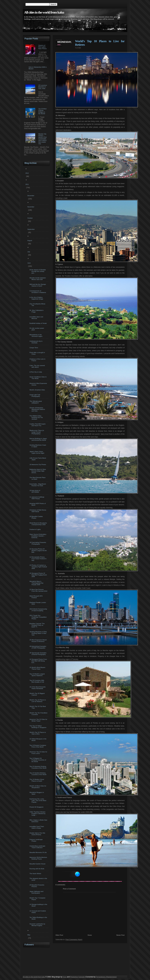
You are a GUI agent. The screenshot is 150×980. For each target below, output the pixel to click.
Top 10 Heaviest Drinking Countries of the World (38, 767)
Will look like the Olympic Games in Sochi (38, 285)
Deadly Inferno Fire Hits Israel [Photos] (38, 834)
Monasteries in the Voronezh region (36, 335)
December (31, 196)
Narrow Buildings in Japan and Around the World (39, 439)
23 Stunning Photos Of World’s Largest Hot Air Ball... (38, 551)
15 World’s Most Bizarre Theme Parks (38, 668)
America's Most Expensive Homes (39, 384)
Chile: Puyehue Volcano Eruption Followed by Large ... (38, 813)
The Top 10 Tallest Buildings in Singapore (38, 727)
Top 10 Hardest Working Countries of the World (38, 774)
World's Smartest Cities (38, 390)
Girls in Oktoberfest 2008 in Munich (38, 68)
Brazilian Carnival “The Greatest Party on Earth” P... (37, 625)
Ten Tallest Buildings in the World (39, 918)
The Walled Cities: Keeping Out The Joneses (36, 417)
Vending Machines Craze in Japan (38, 446)
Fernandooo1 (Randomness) (106, 977)
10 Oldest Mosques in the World (38, 740)
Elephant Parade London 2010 (38, 603)
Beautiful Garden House (38, 864)
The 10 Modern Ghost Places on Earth (37, 780)
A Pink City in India (36, 372)
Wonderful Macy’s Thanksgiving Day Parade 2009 (37, 583)
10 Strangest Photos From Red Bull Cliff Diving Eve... (39, 661)
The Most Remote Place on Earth (38, 478)
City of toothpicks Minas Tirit (38, 305)
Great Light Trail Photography (35, 396)
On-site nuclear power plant (37, 329)
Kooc (65, 977)
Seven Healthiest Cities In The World (38, 378)
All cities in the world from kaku (44, 12)
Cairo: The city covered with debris (37, 366)
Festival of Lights (35, 529)
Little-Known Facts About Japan (38, 459)
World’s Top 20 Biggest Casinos (37, 694)
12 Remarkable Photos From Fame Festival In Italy (38, 559)
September (31, 229)
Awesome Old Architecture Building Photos (39, 858)
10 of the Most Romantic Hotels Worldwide (38, 688)
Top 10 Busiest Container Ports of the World (38, 746)
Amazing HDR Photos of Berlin (38, 504)
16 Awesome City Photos (38, 465)
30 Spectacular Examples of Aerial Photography (38, 654)
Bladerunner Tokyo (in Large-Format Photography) (37, 432)
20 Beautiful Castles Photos (36, 517)
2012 (27, 173)
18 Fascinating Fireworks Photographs (38, 543)
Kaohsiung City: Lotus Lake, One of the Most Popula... (38, 801)
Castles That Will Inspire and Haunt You (38, 425)
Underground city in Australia (36, 342)
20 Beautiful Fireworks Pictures (37, 886)
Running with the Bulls (37, 869)
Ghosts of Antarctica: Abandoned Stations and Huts (38, 409)
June (29, 263)
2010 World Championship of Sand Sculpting (39, 610)
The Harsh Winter (36, 874)
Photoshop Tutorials (77, 977)
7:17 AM (78, 48)
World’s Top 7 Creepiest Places (38, 899)
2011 (27, 184)
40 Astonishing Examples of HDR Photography (38, 647)
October (30, 218)
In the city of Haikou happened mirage (37, 298)
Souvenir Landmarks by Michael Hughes (38, 925)
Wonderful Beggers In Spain (37, 793)
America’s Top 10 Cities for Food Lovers (39, 753)
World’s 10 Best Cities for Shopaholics (38, 787)
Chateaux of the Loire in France (38, 360)
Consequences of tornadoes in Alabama (38, 292)
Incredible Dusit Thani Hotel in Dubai (37, 827)
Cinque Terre (34, 348)
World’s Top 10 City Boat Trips (38, 707)
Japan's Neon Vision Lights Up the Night (37, 452)
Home (90, 935)
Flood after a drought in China (38, 353)
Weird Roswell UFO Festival (36, 597)
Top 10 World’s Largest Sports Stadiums (37, 675)
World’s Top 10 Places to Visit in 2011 (38, 733)
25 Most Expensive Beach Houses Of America (38, 641)
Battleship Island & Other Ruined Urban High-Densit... (38, 471)
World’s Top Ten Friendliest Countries (39, 714)
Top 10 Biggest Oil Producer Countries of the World (38, 760)
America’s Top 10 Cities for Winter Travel (39, 720)
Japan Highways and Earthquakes (37, 892)
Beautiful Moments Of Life (38, 852)
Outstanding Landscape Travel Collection (38, 847)
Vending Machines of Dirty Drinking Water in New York (39, 633)
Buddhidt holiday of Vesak (38, 323)
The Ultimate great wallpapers (36, 402)
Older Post (59, 935)
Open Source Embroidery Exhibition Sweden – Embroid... (38, 536)
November (31, 207)
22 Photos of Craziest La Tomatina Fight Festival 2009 (39, 567)
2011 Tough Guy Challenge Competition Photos (38, 617)
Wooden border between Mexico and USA (38, 279)
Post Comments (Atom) (74, 940)
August (30, 241)
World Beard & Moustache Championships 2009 (39, 524)
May (29, 935)
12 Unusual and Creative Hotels (38, 912)
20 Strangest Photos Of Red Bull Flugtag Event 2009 (39, 575)
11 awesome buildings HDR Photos (37, 498)
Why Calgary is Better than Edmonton (39, 821)
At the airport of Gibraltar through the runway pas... (38, 271)
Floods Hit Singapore (37, 807)
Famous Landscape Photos (36, 840)
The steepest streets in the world (39, 879)
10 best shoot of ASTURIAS (35, 491)
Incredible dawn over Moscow (37, 318)
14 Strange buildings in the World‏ (39, 905)
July (29, 252)
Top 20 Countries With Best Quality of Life (37, 681)
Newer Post (120, 935)
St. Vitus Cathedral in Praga (37, 311)
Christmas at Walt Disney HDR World (38, 511)
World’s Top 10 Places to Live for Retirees (38, 701)
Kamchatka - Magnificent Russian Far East (38, 485)
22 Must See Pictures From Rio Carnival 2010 (39, 590)
